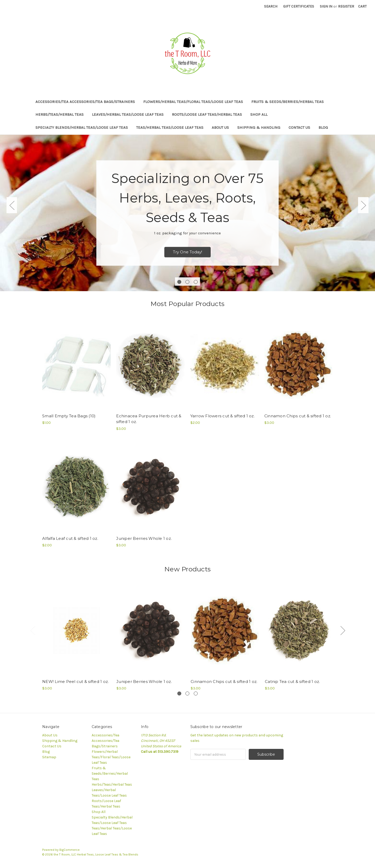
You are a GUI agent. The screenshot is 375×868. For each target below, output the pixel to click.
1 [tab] (179, 282)
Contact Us (299, 127)
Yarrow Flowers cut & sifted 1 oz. (223, 416)
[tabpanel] (187, 213)
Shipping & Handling (259, 127)
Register (346, 6)
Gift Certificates (299, 6)
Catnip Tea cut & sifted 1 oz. (292, 681)
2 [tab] (187, 282)
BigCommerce (70, 850)
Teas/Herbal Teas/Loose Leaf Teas (170, 127)
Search (271, 6)
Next (363, 205)
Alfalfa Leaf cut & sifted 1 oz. (70, 538)
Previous (12, 205)
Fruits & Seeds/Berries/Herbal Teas (287, 102)
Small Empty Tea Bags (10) (69, 416)
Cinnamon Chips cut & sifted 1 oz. (298, 416)
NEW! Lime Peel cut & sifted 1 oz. (75, 681)
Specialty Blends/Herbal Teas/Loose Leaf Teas (82, 127)
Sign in (326, 6)
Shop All (259, 114)
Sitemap (49, 757)
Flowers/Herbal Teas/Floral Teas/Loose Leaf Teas (193, 102)
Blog (323, 127)
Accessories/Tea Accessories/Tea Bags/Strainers (85, 102)
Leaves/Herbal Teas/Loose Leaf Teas (128, 114)
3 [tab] (196, 282)
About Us (220, 127)
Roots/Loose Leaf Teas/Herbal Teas (207, 114)
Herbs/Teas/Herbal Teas (60, 114)
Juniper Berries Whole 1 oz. (144, 538)
